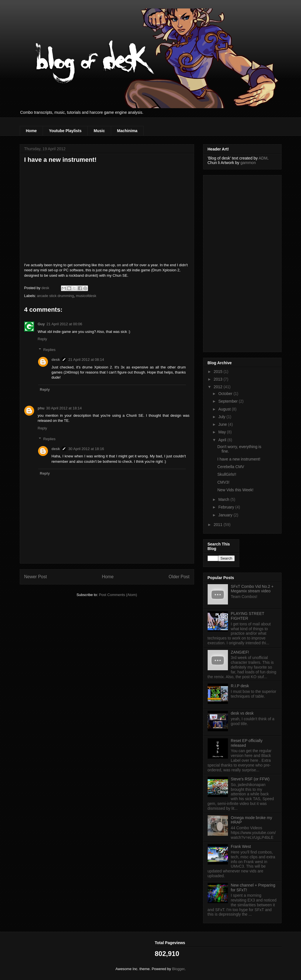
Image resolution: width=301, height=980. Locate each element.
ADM (263, 158)
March (224, 499)
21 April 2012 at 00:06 (64, 324)
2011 (218, 525)
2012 (218, 387)
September (229, 401)
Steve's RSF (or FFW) (250, 779)
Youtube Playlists (65, 131)
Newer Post (36, 577)
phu (41, 408)
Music (99, 131)
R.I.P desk (240, 686)
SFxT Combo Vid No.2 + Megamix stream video (252, 589)
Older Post (179, 577)
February (227, 507)
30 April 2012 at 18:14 (64, 408)
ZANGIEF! (240, 652)
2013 (218, 379)
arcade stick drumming (55, 296)
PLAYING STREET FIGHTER (248, 616)
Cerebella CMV (231, 467)
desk (56, 360)
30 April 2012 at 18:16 (86, 449)
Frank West (241, 846)
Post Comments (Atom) (118, 595)
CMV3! (223, 482)
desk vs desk (242, 713)
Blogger (178, 969)
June (223, 424)
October (226, 394)
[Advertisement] (230, 262)
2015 (218, 372)
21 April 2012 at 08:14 (86, 360)
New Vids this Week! (235, 490)
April (223, 440)
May (223, 432)
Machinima (127, 131)
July (222, 417)
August (225, 409)
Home (31, 131)
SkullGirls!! (227, 474)
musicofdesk (86, 296)
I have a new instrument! (239, 459)
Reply (42, 339)
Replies (49, 350)
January (226, 515)
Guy (41, 324)
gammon (248, 163)
